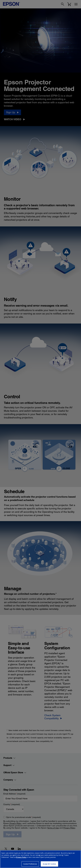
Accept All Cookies (49, 864)
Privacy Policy (21, 857)
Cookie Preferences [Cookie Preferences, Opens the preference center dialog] (30, 864)
